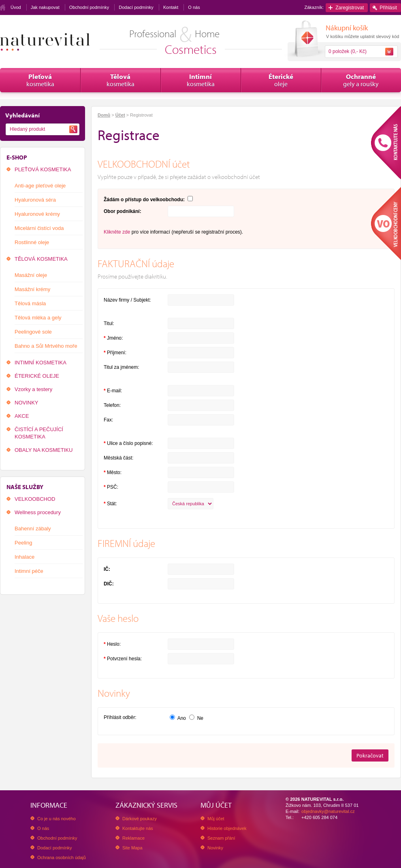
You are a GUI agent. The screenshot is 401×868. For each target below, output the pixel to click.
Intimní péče (29, 571)
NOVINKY (27, 403)
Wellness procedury (38, 512)
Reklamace (133, 838)
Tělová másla (30, 303)
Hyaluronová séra (35, 200)
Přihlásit (388, 8)
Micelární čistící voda (39, 228)
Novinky (215, 848)
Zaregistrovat (350, 8)
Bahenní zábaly (33, 529)
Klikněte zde (117, 232)
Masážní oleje (31, 275)
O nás (194, 7)
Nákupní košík (347, 28)
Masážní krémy (32, 289)
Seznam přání (221, 838)
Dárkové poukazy (140, 819)
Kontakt (171, 7)
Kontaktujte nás (138, 828)
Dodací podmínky (136, 7)
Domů (104, 115)
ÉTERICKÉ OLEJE (37, 376)
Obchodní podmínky (89, 7)
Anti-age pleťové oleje (40, 186)
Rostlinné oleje (32, 242)
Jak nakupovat (45, 7)
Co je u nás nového (57, 819)
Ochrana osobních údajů (62, 857)
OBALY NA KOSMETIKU (44, 450)
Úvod (16, 7)
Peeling (23, 543)
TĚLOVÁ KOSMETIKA (41, 259)
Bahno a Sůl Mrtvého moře (46, 346)
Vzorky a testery (33, 389)
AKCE (22, 416)
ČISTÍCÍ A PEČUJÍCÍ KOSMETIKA (39, 433)
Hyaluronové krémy (37, 214)
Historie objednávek (227, 828)
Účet (120, 115)
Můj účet (216, 819)
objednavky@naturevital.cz (328, 811)
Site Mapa (132, 848)
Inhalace (25, 557)
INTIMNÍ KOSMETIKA (41, 363)
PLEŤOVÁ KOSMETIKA (43, 169)
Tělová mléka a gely (38, 318)
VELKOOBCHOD (35, 499)
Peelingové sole (33, 332)
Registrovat (141, 115)
